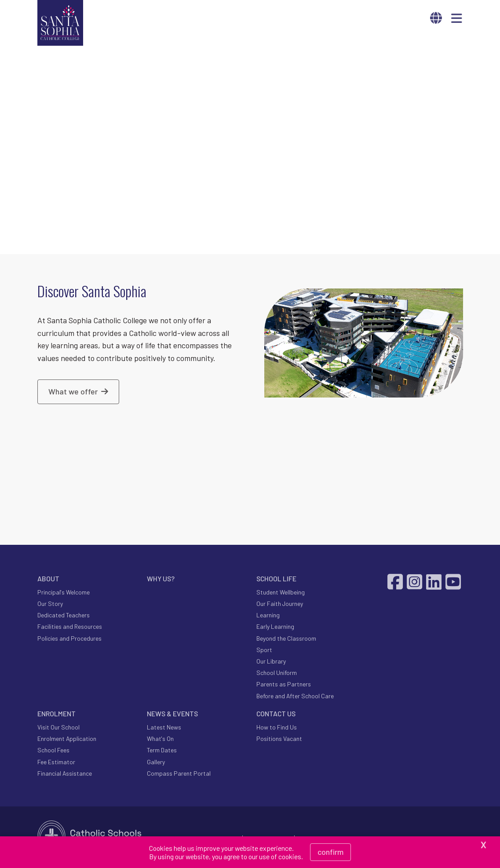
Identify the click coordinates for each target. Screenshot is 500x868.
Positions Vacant (279, 740)
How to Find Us (277, 728)
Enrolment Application (67, 740)
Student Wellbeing (281, 593)
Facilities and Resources (70, 628)
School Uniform (277, 674)
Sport (264, 651)
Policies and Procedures (69, 639)
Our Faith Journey (280, 605)
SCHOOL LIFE (276, 579)
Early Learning (275, 628)
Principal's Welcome (64, 593)
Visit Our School (58, 728)
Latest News (164, 728)
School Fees (53, 751)
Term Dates (162, 751)
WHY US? (161, 579)
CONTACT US (276, 714)
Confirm (330, 852)
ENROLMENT (57, 714)
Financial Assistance (65, 774)
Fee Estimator (56, 763)
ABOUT (48, 579)
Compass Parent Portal (179, 774)
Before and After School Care (295, 697)
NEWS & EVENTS (172, 714)
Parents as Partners (284, 685)
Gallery (156, 763)
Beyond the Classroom (286, 639)
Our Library (271, 662)
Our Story (50, 605)
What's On (160, 740)
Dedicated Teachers (64, 616)
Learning (268, 616)
